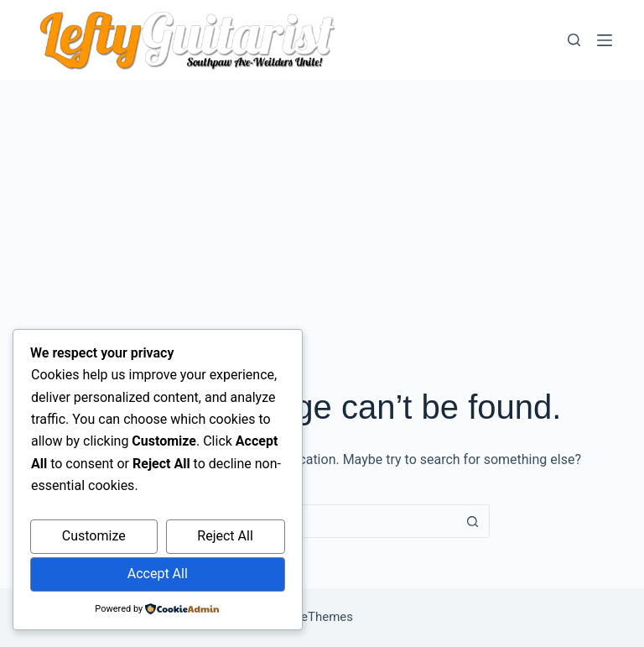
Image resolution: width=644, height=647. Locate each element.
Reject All (225, 536)
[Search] (574, 40)
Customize (94, 536)
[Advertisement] (322, 206)
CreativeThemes (308, 617)
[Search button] (473, 521)
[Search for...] (305, 521)
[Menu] (605, 40)
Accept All (158, 574)
